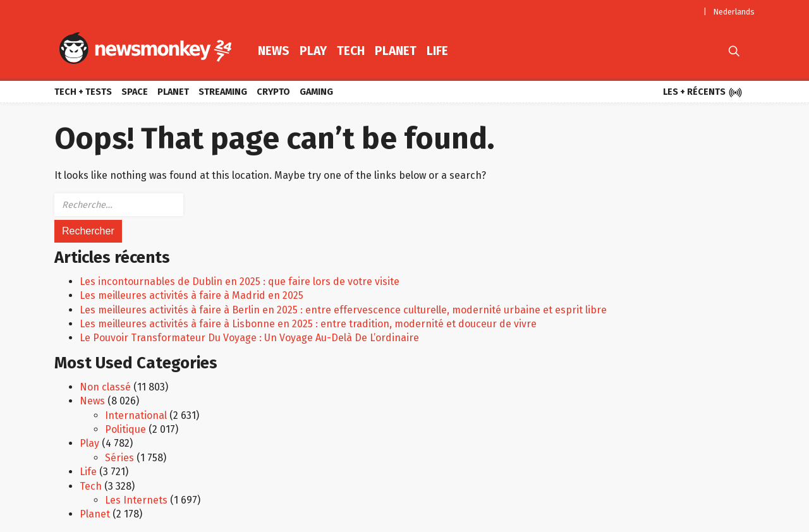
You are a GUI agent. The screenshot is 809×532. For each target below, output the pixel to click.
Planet (396, 51)
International (136, 415)
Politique (125, 429)
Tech (351, 51)
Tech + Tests (83, 92)
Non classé (105, 387)
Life (437, 51)
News (274, 51)
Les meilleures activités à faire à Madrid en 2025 (192, 295)
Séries (119, 458)
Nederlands (734, 12)
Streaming (223, 92)
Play (313, 51)
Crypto (273, 92)
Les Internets (136, 500)
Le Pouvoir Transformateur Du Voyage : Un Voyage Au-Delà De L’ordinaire (249, 338)
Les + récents (703, 93)
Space (135, 92)
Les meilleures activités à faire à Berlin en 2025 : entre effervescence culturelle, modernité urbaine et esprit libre (343, 310)
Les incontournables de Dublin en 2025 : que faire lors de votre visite (240, 281)
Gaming (316, 92)
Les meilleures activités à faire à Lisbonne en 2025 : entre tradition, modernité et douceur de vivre (308, 324)
